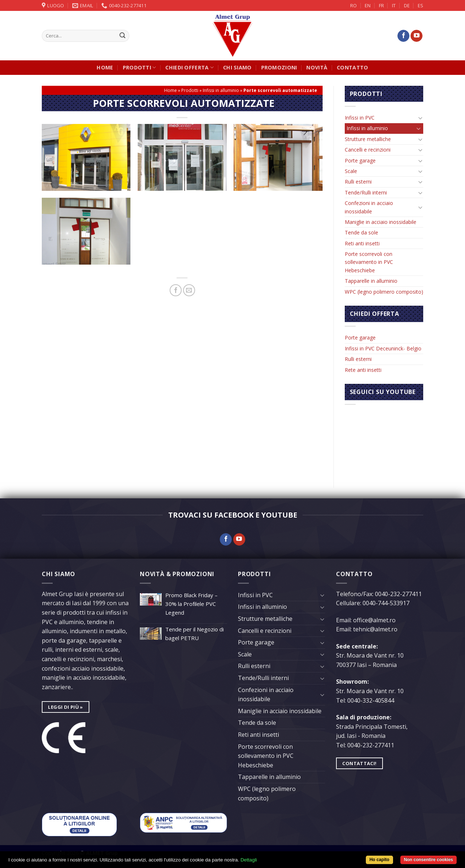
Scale (351, 171)
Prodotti (139, 68)
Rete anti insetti (363, 370)
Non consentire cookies (428, 860)
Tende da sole (361, 232)
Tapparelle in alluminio (371, 281)
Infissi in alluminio (221, 90)
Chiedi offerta (189, 68)
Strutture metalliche (368, 139)
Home (105, 67)
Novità (317, 67)
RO (353, 5)
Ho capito (379, 860)
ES (420, 5)
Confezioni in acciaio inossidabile (369, 207)
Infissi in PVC (360, 118)
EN (368, 5)
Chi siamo (237, 67)
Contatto (352, 67)
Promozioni (279, 67)
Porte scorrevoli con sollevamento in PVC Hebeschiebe (369, 262)
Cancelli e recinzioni (368, 150)
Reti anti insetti (362, 243)
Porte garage (360, 160)
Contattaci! (359, 763)
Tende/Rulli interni (366, 192)
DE (407, 5)
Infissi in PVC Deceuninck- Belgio (383, 348)
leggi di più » (65, 707)
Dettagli (249, 860)
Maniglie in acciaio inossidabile (381, 222)
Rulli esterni (358, 182)
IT (394, 5)
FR (381, 5)
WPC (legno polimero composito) (384, 292)
